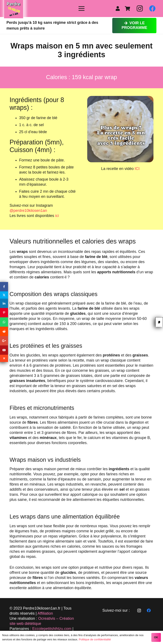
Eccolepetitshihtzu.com (52, 629)
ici (57, 216)
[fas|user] (119, 9)
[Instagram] (140, 9)
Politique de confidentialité (95, 639)
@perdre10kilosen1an (28, 211)
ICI (137, 169)
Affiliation (45, 613)
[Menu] (82, 9)
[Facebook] (152, 9)
